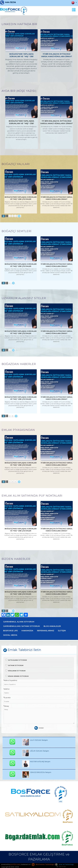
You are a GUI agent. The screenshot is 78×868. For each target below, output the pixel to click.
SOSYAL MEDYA (10, 635)
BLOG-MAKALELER (52, 626)
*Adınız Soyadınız (10, 680)
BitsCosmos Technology (43, 864)
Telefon (6, 689)
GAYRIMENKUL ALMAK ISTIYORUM (19, 622)
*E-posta (7, 698)
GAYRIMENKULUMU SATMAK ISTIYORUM (22, 626)
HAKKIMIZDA (27, 631)
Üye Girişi (61, 867)
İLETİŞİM (62, 631)
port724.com (15, 864)
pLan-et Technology (64, 864)
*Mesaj (6, 706)
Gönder (39, 728)
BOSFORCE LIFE (10, 631)
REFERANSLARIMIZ (46, 631)
